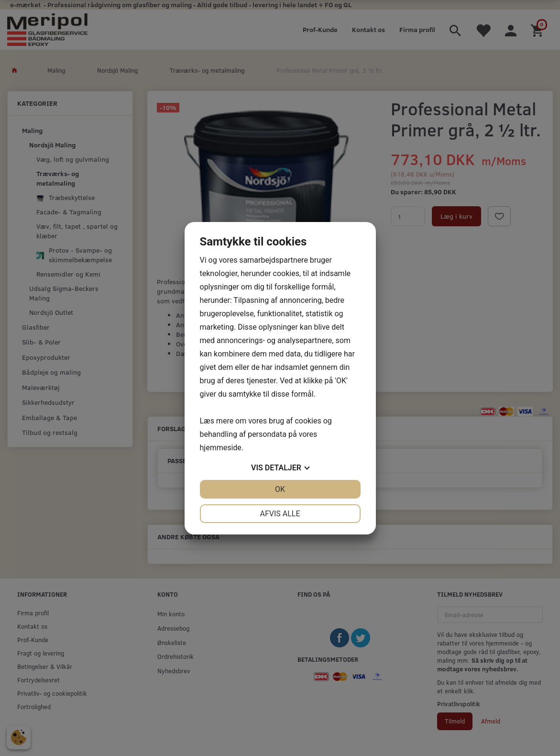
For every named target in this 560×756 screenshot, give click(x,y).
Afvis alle (280, 514)
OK (280, 489)
